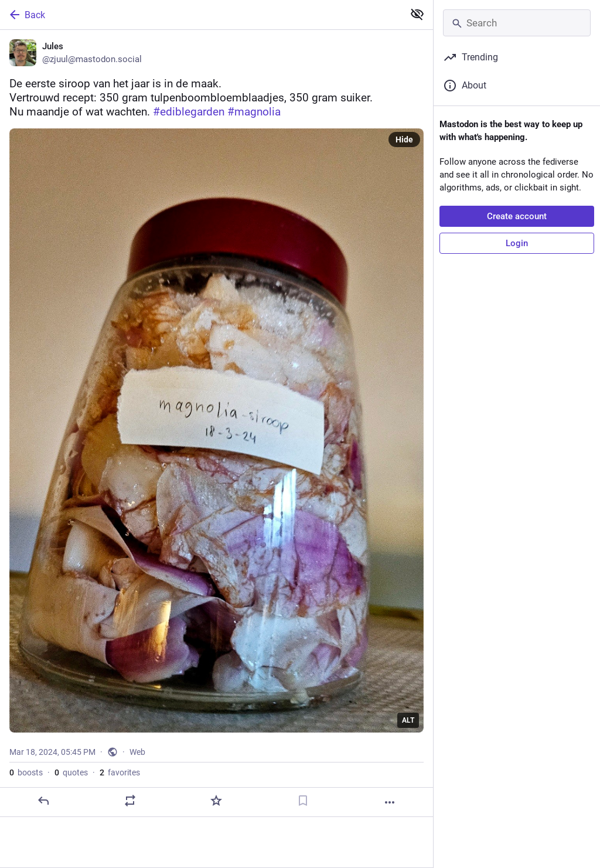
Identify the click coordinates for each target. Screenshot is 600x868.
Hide (404, 139)
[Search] (517, 23)
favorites (120, 772)
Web (137, 752)
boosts (26, 772)
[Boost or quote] (130, 801)
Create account (517, 216)
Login (517, 243)
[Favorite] (216, 801)
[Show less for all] (417, 14)
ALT (408, 720)
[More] (390, 802)
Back (26, 15)
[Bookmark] (303, 801)
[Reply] (43, 801)
